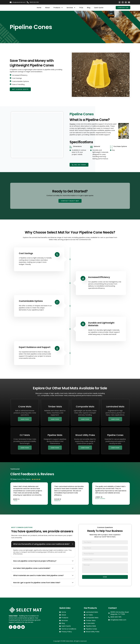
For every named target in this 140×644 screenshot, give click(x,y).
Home (39, 8)
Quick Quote (99, 8)
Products (58, 8)
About (47, 8)
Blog (89, 8)
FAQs (81, 8)
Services (71, 8)
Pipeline (72, 124)
